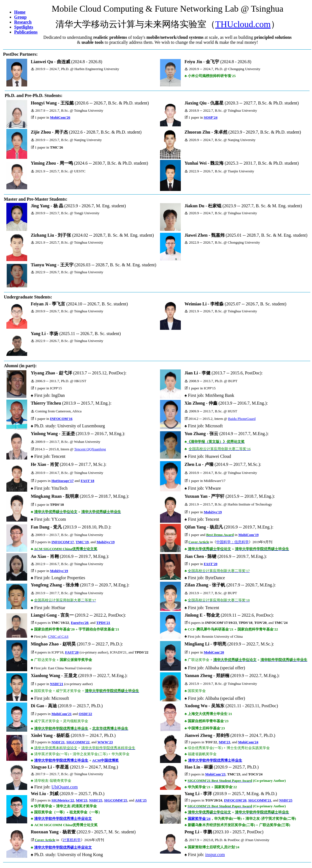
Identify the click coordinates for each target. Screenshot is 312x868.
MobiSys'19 (213, 512)
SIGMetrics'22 (63, 800)
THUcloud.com (243, 24)
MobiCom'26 (60, 117)
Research (23, 22)
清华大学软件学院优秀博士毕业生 (61, 760)
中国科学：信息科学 (233, 542)
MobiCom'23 (215, 774)
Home (20, 12)
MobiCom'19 (248, 535)
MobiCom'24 (248, 742)
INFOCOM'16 (61, 419)
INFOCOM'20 (235, 800)
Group (20, 17)
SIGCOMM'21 (260, 800)
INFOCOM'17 (63, 542)
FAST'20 (211, 564)
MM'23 (225, 742)
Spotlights (24, 27)
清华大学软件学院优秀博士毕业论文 (63, 819)
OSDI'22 (85, 714)
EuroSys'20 (79, 623)
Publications (26, 32)
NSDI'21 (57, 684)
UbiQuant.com (65, 787)
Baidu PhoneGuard (242, 419)
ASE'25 (141, 800)
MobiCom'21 (61, 714)
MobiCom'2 (213, 652)
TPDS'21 (103, 623)
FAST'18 (87, 481)
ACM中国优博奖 (105, 760)
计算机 (68, 840)
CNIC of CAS (58, 636)
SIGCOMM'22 (78, 742)
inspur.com (215, 855)
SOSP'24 (211, 117)
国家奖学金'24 (199, 819)
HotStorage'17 (62, 481)
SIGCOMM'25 (116, 800)
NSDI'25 (96, 800)
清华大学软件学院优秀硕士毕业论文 (63, 847)
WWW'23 (105, 742)
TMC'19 (82, 542)
